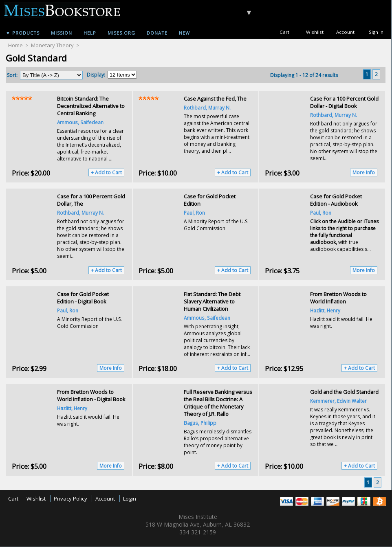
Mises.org (121, 33)
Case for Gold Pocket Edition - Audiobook (336, 200)
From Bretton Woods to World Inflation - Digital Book (91, 395)
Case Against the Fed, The (215, 99)
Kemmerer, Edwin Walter (338, 401)
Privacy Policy (70, 499)
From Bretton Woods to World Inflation (338, 298)
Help (90, 33)
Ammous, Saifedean (80, 122)
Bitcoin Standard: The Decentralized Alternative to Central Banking (91, 106)
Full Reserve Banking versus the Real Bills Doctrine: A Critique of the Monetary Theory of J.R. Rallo (218, 403)
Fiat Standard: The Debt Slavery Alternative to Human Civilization (212, 301)
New (184, 33)
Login (130, 499)
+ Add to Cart (106, 172)
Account (345, 32)
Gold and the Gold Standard (344, 392)
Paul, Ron (194, 213)
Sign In (376, 32)
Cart (284, 32)
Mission (62, 33)
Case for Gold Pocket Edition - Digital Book (83, 298)
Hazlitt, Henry (325, 310)
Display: (96, 75)
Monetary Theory (52, 45)
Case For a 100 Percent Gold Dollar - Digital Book (344, 102)
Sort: (12, 75)
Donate (157, 33)
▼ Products (23, 33)
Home (15, 45)
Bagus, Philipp (200, 423)
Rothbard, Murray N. (207, 108)
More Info (364, 172)
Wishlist (315, 32)
